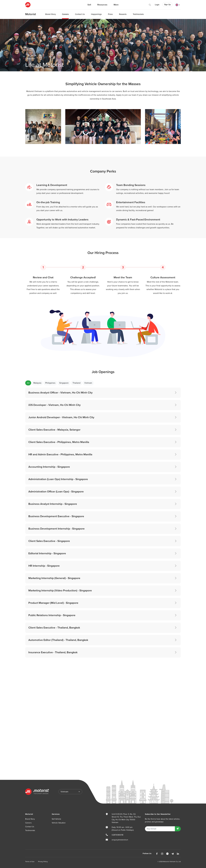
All (28, 383)
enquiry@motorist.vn (120, 840)
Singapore (64, 383)
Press (110, 14)
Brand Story (51, 14)
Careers (65, 14)
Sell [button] (89, 5)
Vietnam (88, 383)
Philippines (50, 383)
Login (157, 5)
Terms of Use (30, 862)
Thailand (76, 383)
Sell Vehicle (56, 819)
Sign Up (167, 5)
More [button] (116, 5)
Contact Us (80, 14)
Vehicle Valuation (59, 823)
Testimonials (138, 14)
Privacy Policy (43, 862)
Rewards (123, 14)
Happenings (96, 14)
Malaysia (37, 383)
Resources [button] (102, 5)
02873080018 (117, 835)
